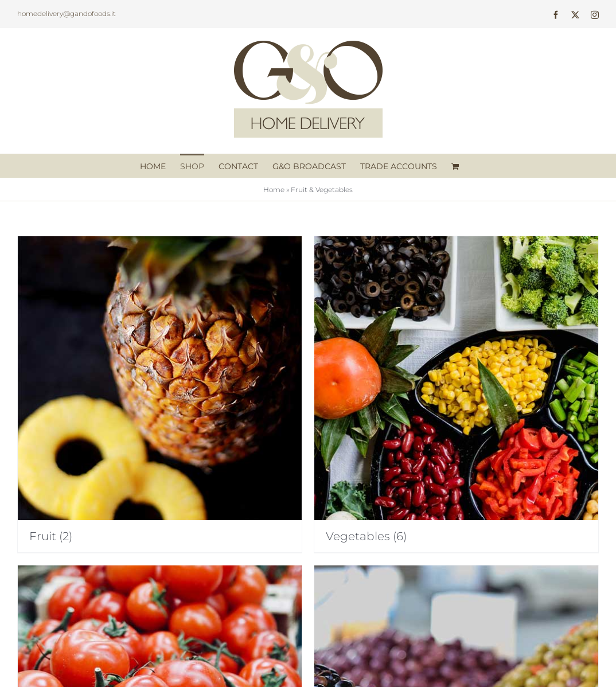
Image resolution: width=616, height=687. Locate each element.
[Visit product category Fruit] (160, 394)
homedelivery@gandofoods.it (67, 13)
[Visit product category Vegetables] (456, 394)
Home (274, 190)
